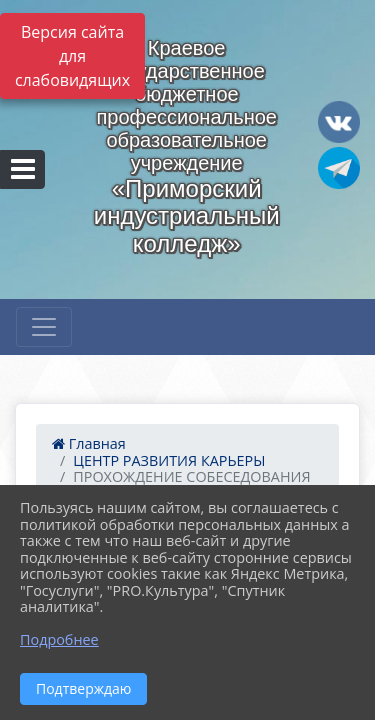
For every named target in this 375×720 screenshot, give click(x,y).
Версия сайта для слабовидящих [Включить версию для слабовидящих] (72, 56)
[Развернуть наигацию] (44, 327)
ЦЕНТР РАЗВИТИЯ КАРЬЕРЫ (169, 460)
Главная (89, 443)
